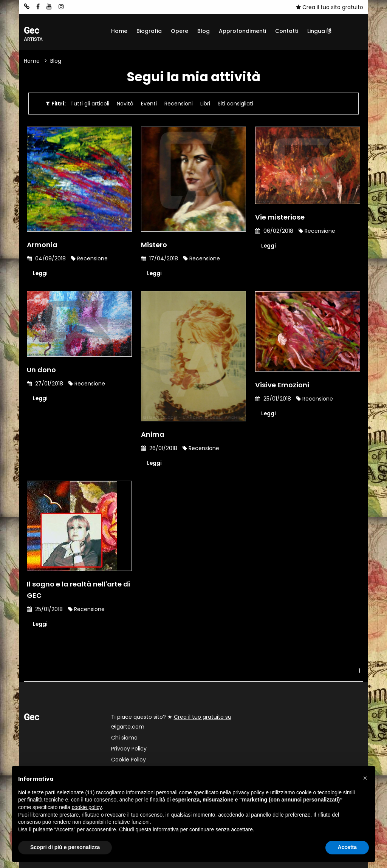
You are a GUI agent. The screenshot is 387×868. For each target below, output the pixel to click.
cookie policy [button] (87, 807)
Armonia (42, 245)
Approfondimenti (242, 31)
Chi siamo (124, 738)
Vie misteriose (280, 217)
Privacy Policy (129, 749)
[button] (365, 778)
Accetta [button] (347, 847)
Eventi (149, 104)
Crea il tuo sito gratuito (330, 7)
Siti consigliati (235, 104)
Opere (180, 31)
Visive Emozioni (282, 385)
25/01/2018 (273, 399)
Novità (125, 104)
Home (119, 31)
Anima (153, 434)
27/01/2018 (45, 384)
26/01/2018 (159, 448)
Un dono (41, 370)
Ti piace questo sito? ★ (171, 722)
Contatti (287, 31)
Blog (204, 31)
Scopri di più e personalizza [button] (65, 847)
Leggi (40, 273)
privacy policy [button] (248, 792)
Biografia (149, 31)
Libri (205, 104)
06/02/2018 (274, 231)
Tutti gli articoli (90, 104)
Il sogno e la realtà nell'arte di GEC (78, 590)
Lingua (319, 31)
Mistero (154, 245)
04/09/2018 (46, 258)
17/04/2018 (159, 258)
